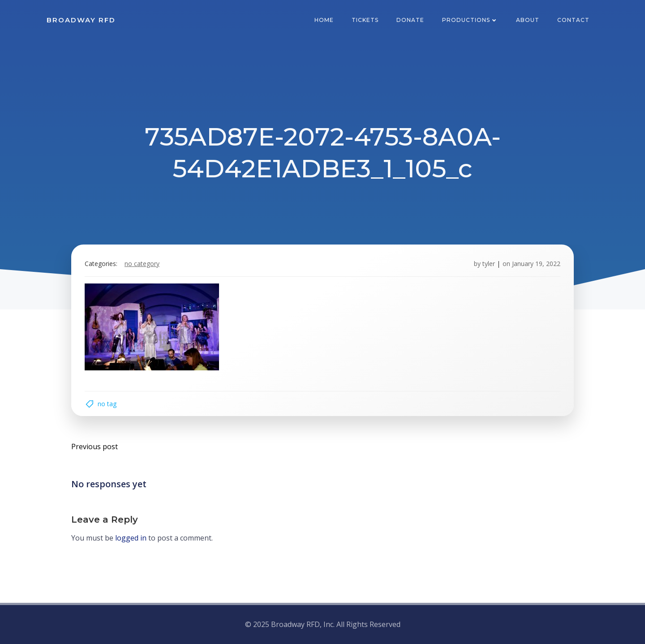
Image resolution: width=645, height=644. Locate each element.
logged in (131, 538)
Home (324, 20)
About (528, 20)
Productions (470, 20)
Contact (573, 20)
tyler (489, 264)
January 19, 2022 (536, 264)
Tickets (365, 20)
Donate (410, 20)
